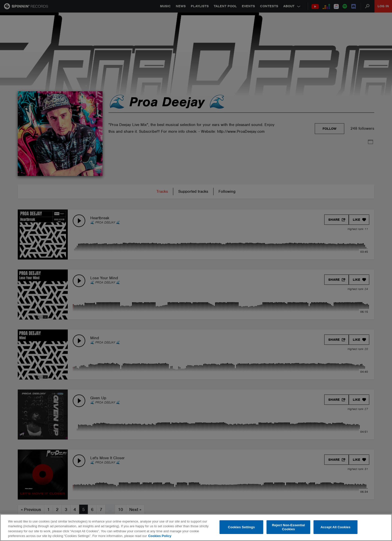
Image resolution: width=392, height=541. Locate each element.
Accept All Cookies (335, 527)
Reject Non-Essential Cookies (288, 527)
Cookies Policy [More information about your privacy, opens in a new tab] (160, 536)
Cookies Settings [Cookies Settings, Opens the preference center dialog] (241, 527)
